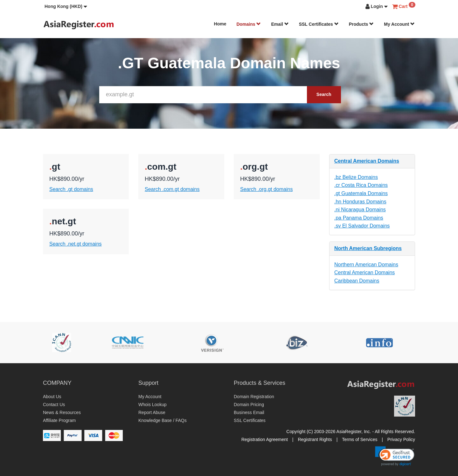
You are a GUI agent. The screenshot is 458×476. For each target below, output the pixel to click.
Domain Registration (254, 397)
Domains (249, 24)
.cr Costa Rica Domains (361, 185)
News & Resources (62, 412)
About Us (52, 397)
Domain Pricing (249, 405)
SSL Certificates (319, 24)
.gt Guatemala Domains (361, 193)
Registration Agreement (265, 439)
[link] (395, 456)
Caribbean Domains (357, 281)
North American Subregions (368, 248)
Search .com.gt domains (172, 189)
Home (220, 24)
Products (361, 24)
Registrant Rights (315, 439)
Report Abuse (152, 412)
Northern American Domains (366, 265)
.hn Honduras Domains (360, 202)
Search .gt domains (71, 189)
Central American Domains (367, 161)
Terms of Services (360, 439)
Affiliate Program (59, 420)
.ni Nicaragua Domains (360, 210)
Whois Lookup (153, 405)
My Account (399, 24)
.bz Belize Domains (356, 177)
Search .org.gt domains (266, 189)
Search (324, 94)
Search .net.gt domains (76, 244)
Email (280, 24)
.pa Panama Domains (359, 218)
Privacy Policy (401, 439)
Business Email (249, 412)
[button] (66, 6)
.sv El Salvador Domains (362, 226)
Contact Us (54, 405)
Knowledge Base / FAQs (163, 420)
